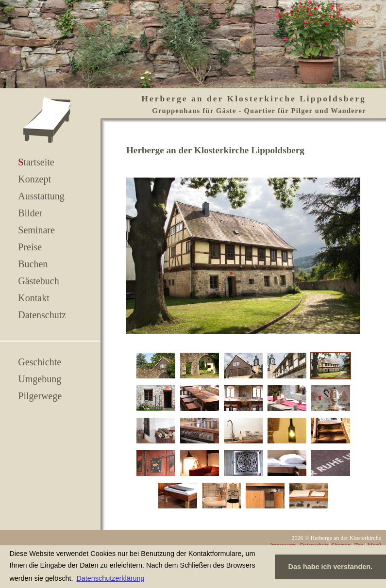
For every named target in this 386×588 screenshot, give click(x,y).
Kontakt (34, 298)
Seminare (36, 230)
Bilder (30, 213)
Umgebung (40, 379)
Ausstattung (41, 196)
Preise (30, 247)
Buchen (33, 264)
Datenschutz (42, 315)
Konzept (34, 179)
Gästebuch (38, 281)
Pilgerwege (40, 396)
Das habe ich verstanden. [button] (331, 567)
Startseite (36, 162)
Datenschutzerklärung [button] (110, 578)
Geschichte (40, 362)
